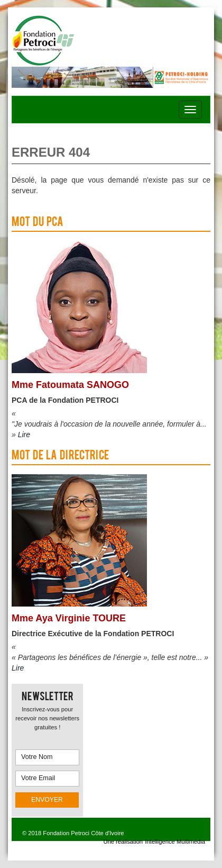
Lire (24, 435)
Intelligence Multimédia (175, 842)
